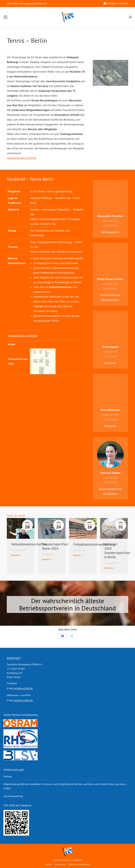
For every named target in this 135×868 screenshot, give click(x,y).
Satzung (8, 776)
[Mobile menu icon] (5, 17)
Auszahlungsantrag (13, 796)
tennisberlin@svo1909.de (22, 158)
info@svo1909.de (116, 4)
